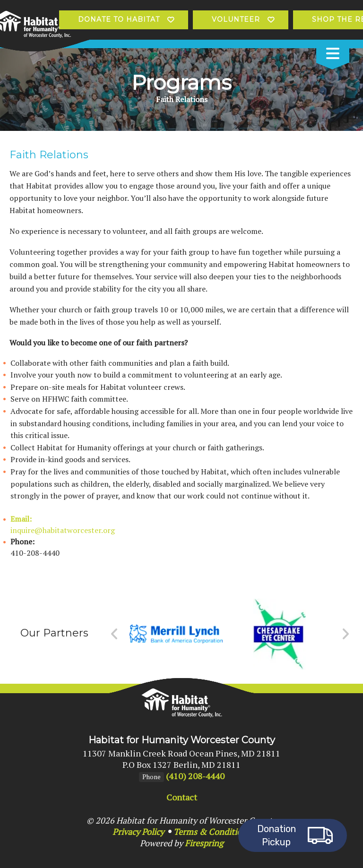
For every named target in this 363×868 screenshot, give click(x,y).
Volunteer (236, 19)
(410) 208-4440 (195, 776)
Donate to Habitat (119, 19)
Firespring (204, 843)
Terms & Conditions (212, 832)
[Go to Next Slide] (345, 634)
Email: (21, 519)
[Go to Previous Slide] (115, 634)
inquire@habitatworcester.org (63, 530)
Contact (182, 797)
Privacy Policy (138, 832)
